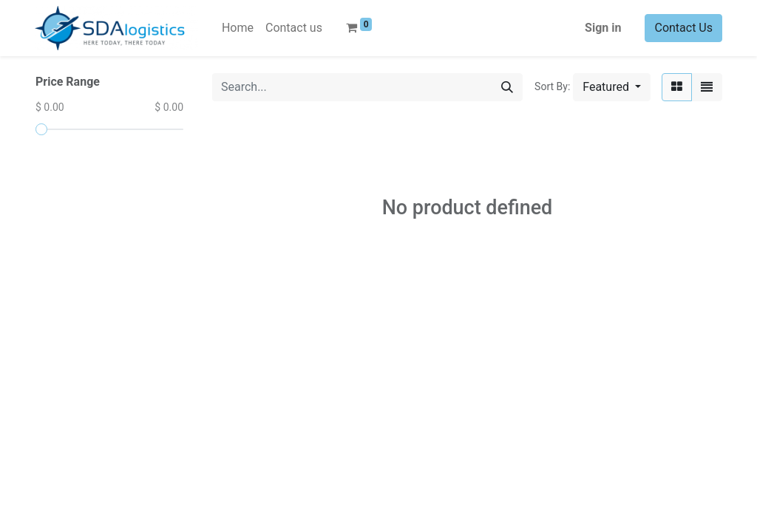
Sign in (603, 28)
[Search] (507, 87)
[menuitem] (238, 28)
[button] (612, 87)
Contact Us (683, 28)
